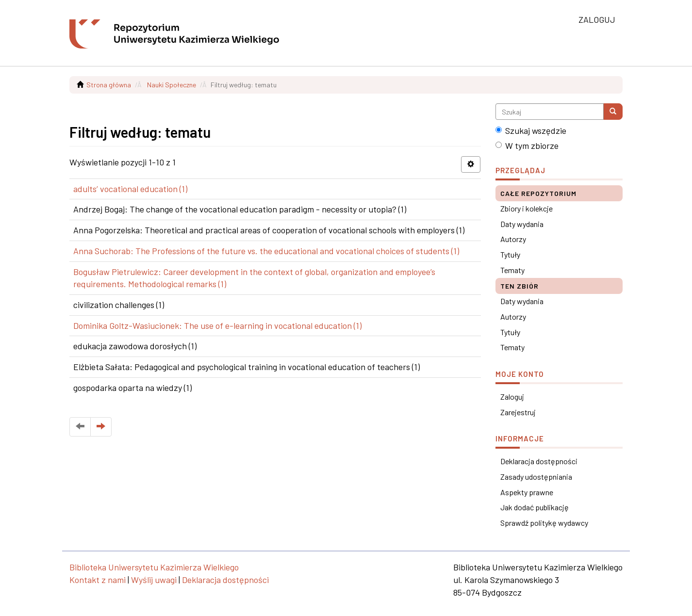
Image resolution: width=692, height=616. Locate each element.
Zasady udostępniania (536, 477)
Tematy (512, 270)
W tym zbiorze (527, 146)
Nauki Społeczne (172, 85)
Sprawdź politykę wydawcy (544, 523)
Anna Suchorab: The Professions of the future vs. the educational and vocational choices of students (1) (266, 251)
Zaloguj (512, 397)
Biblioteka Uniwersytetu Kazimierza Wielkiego (154, 567)
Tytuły (510, 254)
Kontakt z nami (98, 580)
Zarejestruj (518, 412)
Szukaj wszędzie (531, 130)
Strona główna (109, 85)
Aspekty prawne (527, 492)
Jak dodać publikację (535, 507)
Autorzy (513, 239)
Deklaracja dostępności (539, 461)
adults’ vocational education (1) (130, 189)
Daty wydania (522, 224)
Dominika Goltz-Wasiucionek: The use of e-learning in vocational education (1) (217, 325)
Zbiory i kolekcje (527, 208)
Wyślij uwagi (154, 580)
